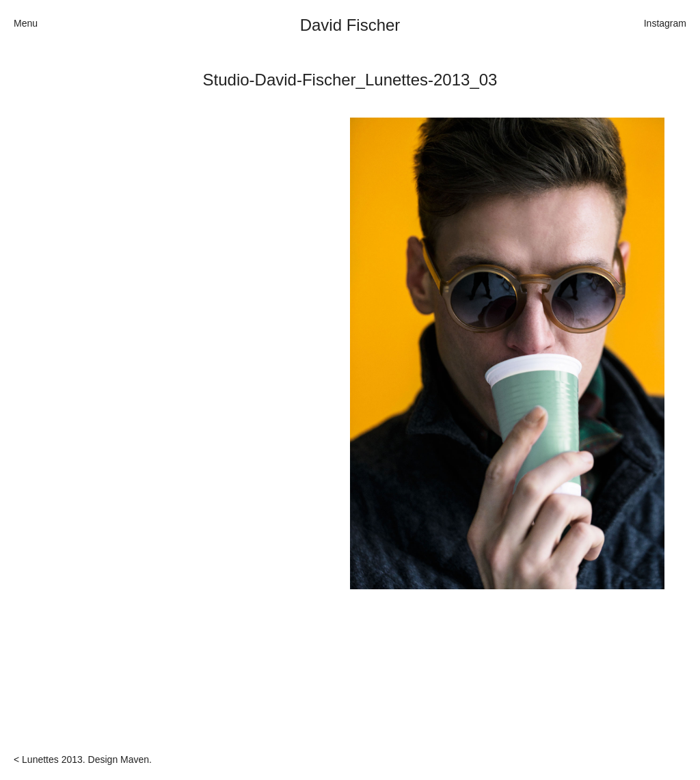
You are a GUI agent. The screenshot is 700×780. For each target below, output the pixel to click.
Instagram (665, 23)
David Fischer (350, 25)
